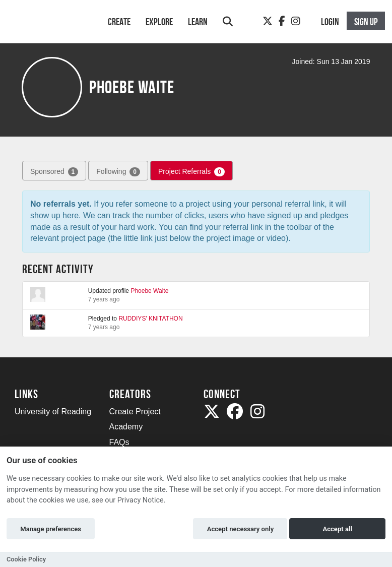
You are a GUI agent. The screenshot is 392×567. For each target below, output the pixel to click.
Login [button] (330, 22)
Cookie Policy (26, 559)
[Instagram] (296, 21)
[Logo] (48, 26)
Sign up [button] (366, 22)
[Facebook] (282, 21)
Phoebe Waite (149, 291)
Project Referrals (191, 172)
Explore (159, 22)
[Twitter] (268, 21)
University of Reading (53, 412)
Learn (198, 22)
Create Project (135, 412)
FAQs (119, 442)
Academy (126, 427)
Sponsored (54, 172)
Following (118, 172)
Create (119, 22)
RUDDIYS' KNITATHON (150, 319)
